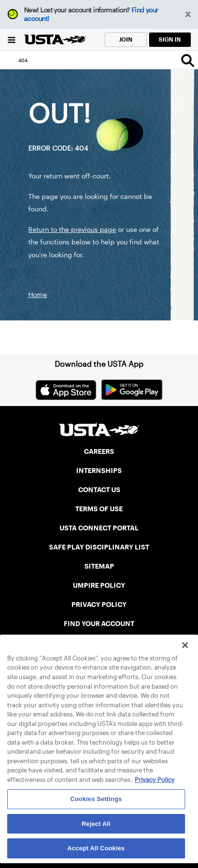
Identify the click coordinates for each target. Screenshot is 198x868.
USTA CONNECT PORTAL (99, 528)
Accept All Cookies (96, 848)
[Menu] (12, 39)
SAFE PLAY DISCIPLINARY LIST (99, 547)
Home (38, 295)
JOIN (126, 39)
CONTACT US (99, 490)
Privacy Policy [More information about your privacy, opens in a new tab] (155, 780)
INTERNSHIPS (99, 471)
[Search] (188, 60)
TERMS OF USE (99, 509)
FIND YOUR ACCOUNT (99, 624)
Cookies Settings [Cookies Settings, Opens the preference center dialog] (96, 799)
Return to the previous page (72, 230)
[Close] (185, 645)
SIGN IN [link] (170, 39)
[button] (188, 15)
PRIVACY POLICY (99, 604)
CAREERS (99, 451)
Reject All (96, 824)
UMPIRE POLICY (99, 585)
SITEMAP (99, 566)
